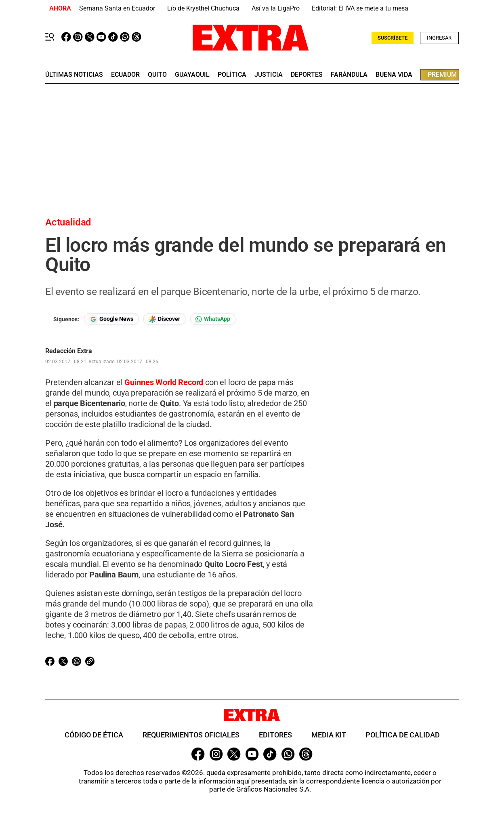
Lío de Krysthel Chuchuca (203, 8)
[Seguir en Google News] (111, 319)
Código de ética (94, 735)
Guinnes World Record (164, 382)
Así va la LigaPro (276, 8)
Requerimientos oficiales (191, 735)
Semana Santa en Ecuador (117, 8)
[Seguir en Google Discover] (164, 319)
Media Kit (329, 735)
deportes (307, 75)
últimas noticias (74, 75)
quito (157, 75)
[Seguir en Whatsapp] (213, 319)
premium (442, 75)
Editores (275, 735)
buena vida (394, 75)
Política (232, 75)
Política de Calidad (403, 735)
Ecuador (125, 75)
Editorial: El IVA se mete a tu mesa (360, 8)
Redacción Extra (69, 351)
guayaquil (192, 75)
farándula (349, 75)
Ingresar (439, 38)
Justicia (269, 75)
